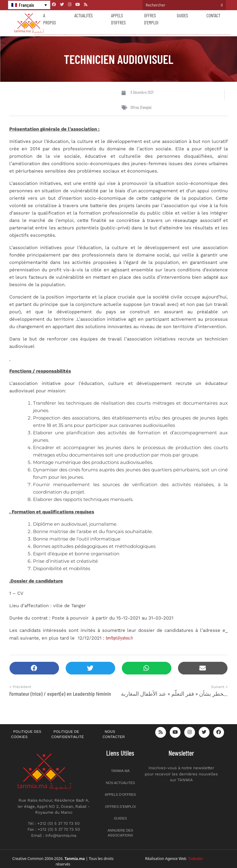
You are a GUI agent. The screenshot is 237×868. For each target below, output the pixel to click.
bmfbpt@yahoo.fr (119, 638)
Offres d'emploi (141, 107)
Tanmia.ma (120, 771)
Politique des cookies (26, 734)
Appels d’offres (118, 19)
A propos (50, 19)
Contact (213, 15)
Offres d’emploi (151, 19)
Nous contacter (114, 734)
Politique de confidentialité (68, 734)
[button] (34, 668)
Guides (182, 15)
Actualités (83, 15)
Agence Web (184, 859)
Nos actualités (120, 783)
